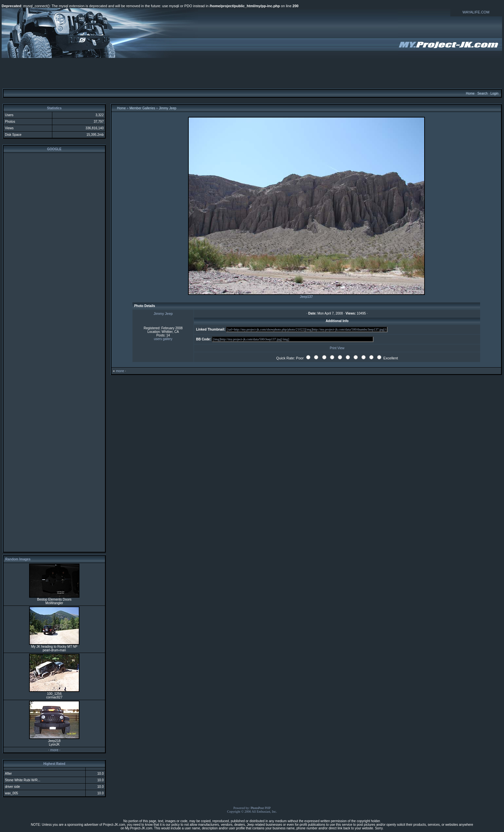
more (54, 750)
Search (482, 93)
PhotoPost (257, 808)
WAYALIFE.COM (476, 12)
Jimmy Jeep (168, 108)
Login (494, 93)
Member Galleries (142, 108)
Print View (337, 348)
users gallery (163, 339)
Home (470, 93)
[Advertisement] (252, 73)
